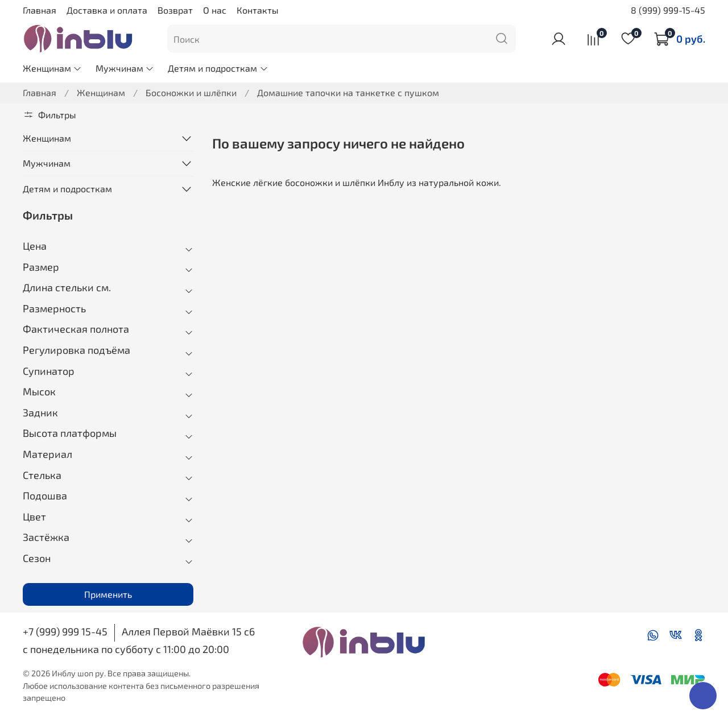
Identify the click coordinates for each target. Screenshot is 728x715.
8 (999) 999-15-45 (668, 10)
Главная (40, 10)
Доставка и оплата (107, 10)
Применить (108, 594)
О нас (215, 10)
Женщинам (52, 68)
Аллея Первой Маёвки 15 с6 (188, 631)
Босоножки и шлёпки (191, 92)
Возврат (175, 10)
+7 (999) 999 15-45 (65, 631)
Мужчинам (125, 68)
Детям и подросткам (218, 68)
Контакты (258, 10)
